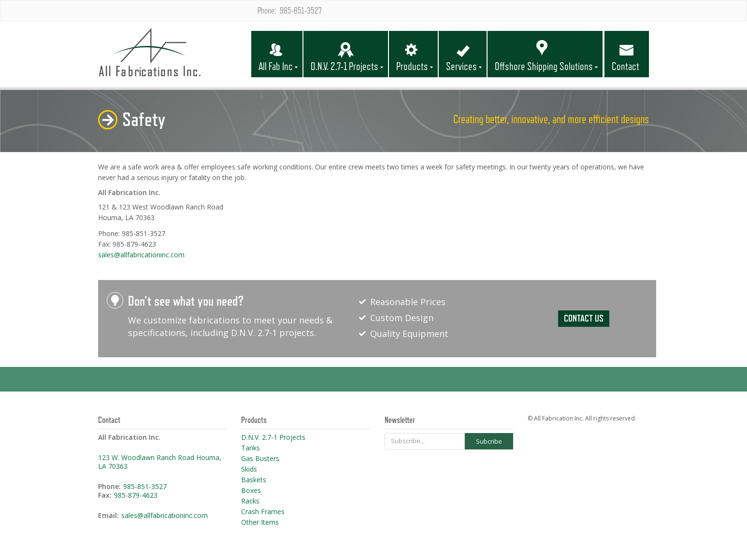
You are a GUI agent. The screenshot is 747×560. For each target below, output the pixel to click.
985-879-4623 (136, 495)
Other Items (260, 522)
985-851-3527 (145, 487)
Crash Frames (263, 512)
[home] (174, 54)
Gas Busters (260, 459)
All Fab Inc (276, 67)
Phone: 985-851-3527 (290, 11)
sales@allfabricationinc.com (141, 255)
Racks (250, 501)
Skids (249, 469)
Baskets (254, 480)
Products (412, 67)
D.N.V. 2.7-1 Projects (345, 67)
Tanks (251, 448)
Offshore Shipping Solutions (544, 67)
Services (461, 67)
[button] (277, 46)
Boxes (251, 490)
